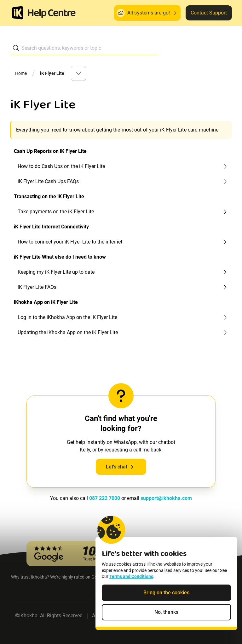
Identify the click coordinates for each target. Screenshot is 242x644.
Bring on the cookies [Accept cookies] (166, 593)
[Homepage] (18, 13)
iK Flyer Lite (52, 73)
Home (21, 73)
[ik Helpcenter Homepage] (52, 14)
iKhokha (28, 616)
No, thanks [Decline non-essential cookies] (166, 612)
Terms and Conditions (131, 576)
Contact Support (209, 13)
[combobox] (84, 48)
